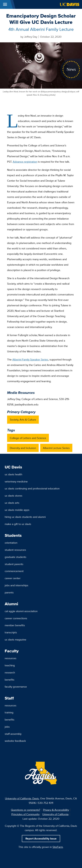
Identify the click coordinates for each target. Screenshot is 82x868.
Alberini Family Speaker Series (30, 359)
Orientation (11, 543)
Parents (9, 592)
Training (9, 712)
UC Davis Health (13, 474)
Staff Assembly (13, 734)
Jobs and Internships (16, 585)
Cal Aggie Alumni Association (21, 611)
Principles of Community (25, 814)
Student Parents (14, 564)
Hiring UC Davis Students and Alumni (25, 517)
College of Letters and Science (28, 438)
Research (10, 672)
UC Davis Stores (14, 496)
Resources (11, 658)
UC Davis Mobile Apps (17, 510)
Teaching (10, 665)
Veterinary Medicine (16, 481)
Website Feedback (15, 741)
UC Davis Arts (12, 503)
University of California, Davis (22, 798)
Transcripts (11, 632)
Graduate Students (15, 557)
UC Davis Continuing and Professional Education (32, 488)
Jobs (7, 727)
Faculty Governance (16, 687)
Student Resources (15, 550)
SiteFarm (58, 847)
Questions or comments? (26, 810)
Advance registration (25, 162)
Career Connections (16, 618)
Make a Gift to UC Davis (18, 524)
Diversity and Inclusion (23, 448)
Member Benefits (15, 625)
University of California (55, 814)
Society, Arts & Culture (23, 420)
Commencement (14, 571)
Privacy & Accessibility (56, 810)
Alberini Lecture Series (56, 448)
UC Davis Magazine (15, 639)
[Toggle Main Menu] (5, 4)
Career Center (13, 578)
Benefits (10, 680)
